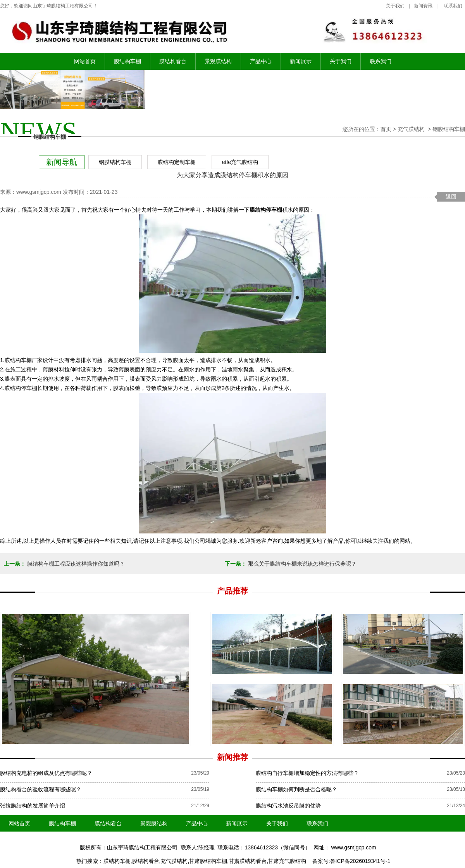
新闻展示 (301, 61)
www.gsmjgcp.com (39, 192)
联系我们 (381, 61)
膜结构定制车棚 (177, 162)
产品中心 (261, 61)
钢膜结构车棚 (115, 162)
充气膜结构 (411, 129)
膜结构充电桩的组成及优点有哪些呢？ (46, 773)
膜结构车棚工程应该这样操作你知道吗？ (75, 564)
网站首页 (85, 61)
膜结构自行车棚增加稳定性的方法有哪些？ (307, 773)
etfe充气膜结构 (240, 162)
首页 (386, 129)
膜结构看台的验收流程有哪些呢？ (41, 789)
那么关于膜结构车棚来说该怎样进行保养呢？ (301, 564)
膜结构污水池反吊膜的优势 (288, 806)
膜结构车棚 (127, 61)
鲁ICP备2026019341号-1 (360, 861)
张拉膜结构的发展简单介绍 (33, 806)
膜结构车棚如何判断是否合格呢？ (296, 789)
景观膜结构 (218, 61)
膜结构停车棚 (266, 210)
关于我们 (395, 6)
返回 (451, 197)
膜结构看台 (173, 61)
